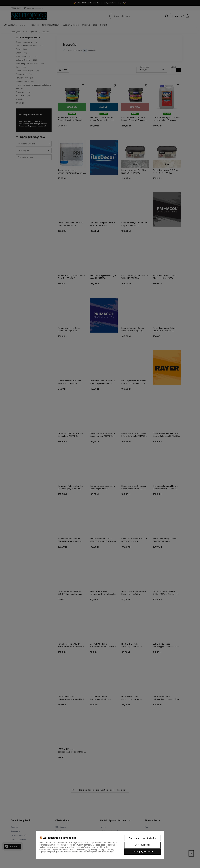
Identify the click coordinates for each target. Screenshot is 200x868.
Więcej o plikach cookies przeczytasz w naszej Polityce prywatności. (81, 852)
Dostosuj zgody (142, 845)
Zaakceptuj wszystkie (142, 852)
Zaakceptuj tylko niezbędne (142, 838)
